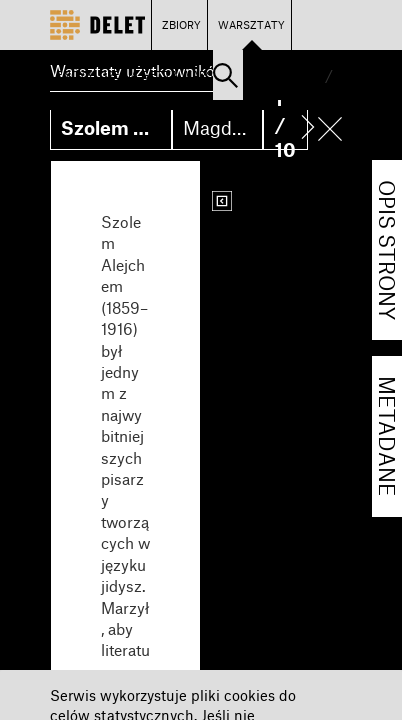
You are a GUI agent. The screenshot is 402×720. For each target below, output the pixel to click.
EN (344, 74)
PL (314, 74)
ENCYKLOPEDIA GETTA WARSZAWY (150, 74)
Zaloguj (275, 74)
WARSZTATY (251, 24)
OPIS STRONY (387, 250)
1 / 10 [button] (285, 124)
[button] (225, 75)
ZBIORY (181, 24)
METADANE (387, 436)
